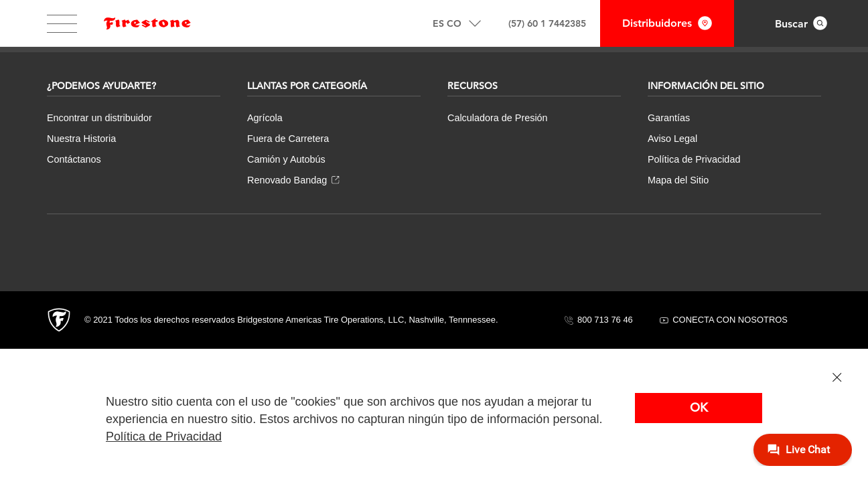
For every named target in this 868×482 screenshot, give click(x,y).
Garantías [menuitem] (669, 118)
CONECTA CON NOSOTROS (724, 320)
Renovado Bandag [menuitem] (293, 180)
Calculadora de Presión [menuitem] (498, 118)
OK (699, 407)
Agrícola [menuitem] (265, 118)
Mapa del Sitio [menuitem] (678, 180)
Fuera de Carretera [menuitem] (288, 139)
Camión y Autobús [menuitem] (286, 159)
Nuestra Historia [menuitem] (81, 139)
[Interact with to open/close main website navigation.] (62, 24)
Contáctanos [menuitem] (74, 159)
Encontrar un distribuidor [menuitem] (99, 118)
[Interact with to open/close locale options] (457, 23)
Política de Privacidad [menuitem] (694, 159)
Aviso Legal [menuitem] (672, 139)
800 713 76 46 (599, 320)
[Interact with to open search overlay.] (801, 23)
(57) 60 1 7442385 (547, 23)
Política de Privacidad (164, 436)
